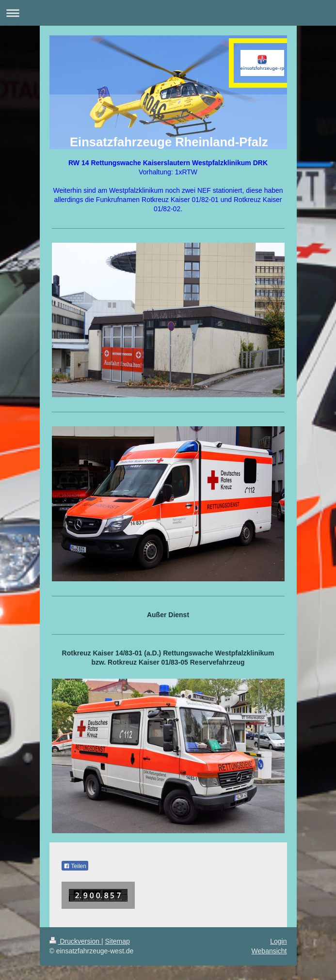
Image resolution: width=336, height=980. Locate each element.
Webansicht (269, 951)
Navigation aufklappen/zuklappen (168, 13)
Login (278, 941)
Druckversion (75, 941)
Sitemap (118, 941)
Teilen (75, 866)
